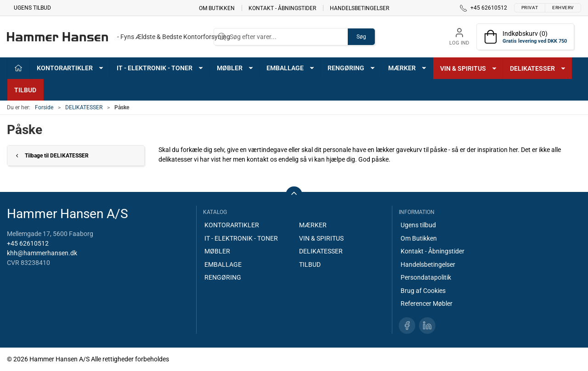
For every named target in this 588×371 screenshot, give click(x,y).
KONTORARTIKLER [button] (71, 68)
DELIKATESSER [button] (538, 68)
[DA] (119, 37)
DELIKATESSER (84, 107)
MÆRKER (313, 225)
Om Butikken (217, 8)
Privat (530, 8)
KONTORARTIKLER (232, 225)
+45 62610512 (28, 243)
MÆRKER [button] (408, 68)
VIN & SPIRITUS (321, 238)
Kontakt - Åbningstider (282, 8)
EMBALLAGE (223, 264)
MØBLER (217, 251)
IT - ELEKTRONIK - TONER (241, 238)
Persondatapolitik (426, 277)
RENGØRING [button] (352, 68)
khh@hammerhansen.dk (42, 253)
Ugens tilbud (32, 8)
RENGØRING (223, 277)
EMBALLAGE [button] (291, 68)
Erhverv (563, 8)
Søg (361, 37)
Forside (44, 107)
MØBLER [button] (235, 68)
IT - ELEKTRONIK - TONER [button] (160, 68)
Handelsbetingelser (359, 8)
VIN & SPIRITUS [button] (469, 68)
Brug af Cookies (423, 291)
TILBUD (25, 90)
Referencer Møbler (427, 304)
